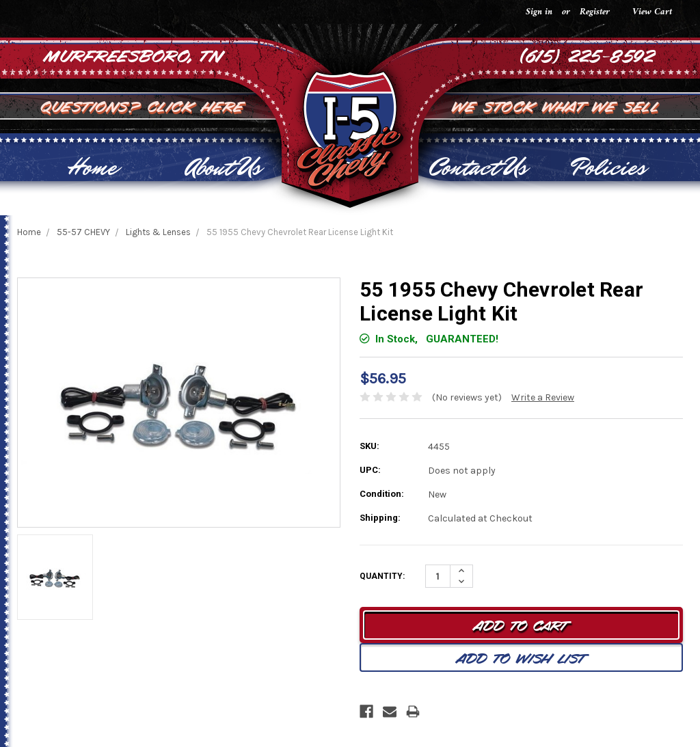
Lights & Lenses (158, 232)
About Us (223, 167)
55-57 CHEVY (83, 232)
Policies (608, 167)
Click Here (197, 105)
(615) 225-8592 (588, 55)
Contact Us (477, 167)
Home (92, 167)
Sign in (539, 12)
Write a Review (543, 397)
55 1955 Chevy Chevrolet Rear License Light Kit (300, 232)
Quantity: (382, 576)
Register (595, 12)
